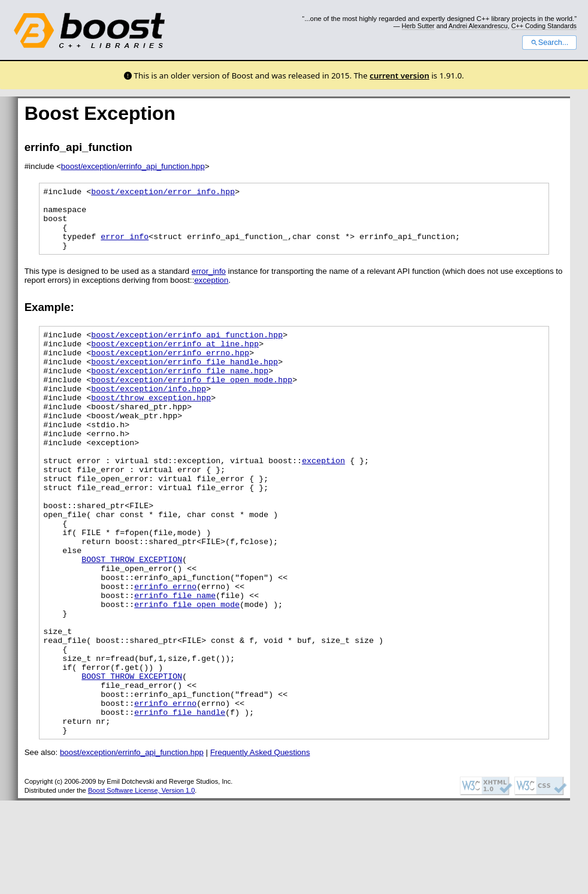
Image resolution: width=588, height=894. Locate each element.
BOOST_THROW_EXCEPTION (132, 618)
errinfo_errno (165, 651)
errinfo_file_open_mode (187, 672)
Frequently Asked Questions (260, 846)
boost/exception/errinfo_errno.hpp (170, 370)
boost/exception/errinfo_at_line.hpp (175, 360)
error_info (125, 247)
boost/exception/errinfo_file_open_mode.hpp (192, 403)
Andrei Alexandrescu (478, 26)
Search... (549, 43)
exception (211, 293)
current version (399, 75)
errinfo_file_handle (180, 802)
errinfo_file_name (175, 662)
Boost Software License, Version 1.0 (141, 884)
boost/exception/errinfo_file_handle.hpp (184, 381)
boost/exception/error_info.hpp (163, 193)
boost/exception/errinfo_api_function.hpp (133, 166)
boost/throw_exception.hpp (151, 424)
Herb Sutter (418, 26)
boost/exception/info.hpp (148, 413)
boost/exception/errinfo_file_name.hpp (180, 392)
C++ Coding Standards (544, 26)
